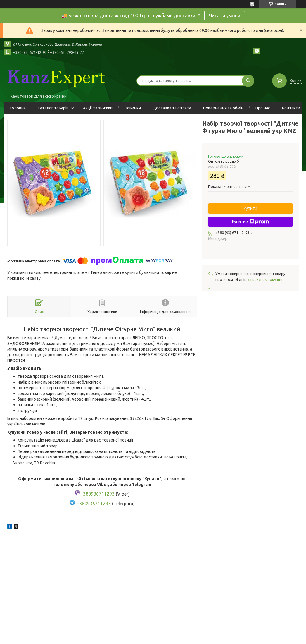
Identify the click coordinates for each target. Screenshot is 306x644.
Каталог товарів (53, 108)
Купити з (250, 222)
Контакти (291, 108)
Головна (18, 108)
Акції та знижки (98, 108)
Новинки (133, 108)
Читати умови (225, 16)
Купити (250, 208)
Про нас (263, 108)
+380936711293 (94, 504)
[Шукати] (248, 81)
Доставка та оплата (172, 108)
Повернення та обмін (223, 108)
